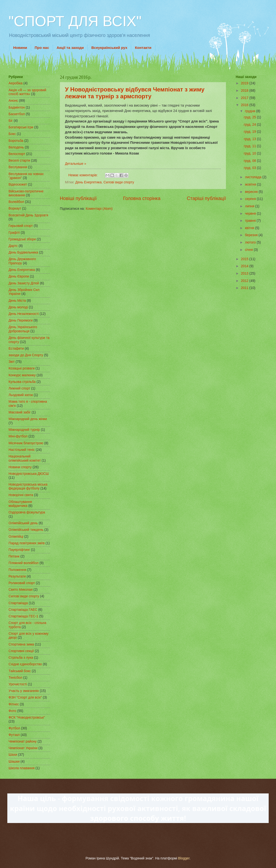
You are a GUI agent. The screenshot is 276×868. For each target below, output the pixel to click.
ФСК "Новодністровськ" (27, 718)
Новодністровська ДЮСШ (29, 474)
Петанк (14, 556)
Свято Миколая (21, 590)
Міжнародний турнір (24, 430)
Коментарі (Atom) (99, 209)
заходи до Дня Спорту (26, 355)
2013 (245, 273)
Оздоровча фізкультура (27, 512)
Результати (17, 576)
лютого (251, 242)
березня (252, 235)
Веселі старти (19, 161)
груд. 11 (250, 146)
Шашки (14, 762)
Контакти (143, 48)
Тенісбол (15, 678)
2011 (245, 288)
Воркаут (15, 208)
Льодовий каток (21, 395)
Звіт (12, 362)
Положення (17, 570)
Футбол (14, 728)
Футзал (14, 735)
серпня (251, 199)
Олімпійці (16, 537)
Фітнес (14, 704)
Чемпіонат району (23, 741)
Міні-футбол (18, 436)
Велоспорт (17, 154)
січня (249, 250)
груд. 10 (250, 153)
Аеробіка (16, 83)
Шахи (13, 755)
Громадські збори (22, 239)
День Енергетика (88, 182)
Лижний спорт (19, 388)
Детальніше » (76, 164)
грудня (251, 111)
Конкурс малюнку (22, 375)
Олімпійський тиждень (26, 530)
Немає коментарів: (84, 175)
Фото (12, 711)
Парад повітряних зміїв (27, 543)
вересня (252, 192)
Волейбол (16, 202)
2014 (245, 266)
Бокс (12, 134)
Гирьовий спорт (21, 226)
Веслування (18, 167)
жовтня (251, 184)
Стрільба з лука (21, 658)
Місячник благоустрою (26, 443)
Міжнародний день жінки (28, 419)
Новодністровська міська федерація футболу (28, 487)
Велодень (16, 147)
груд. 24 (250, 125)
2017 (245, 98)
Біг (11, 121)
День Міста (17, 301)
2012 (245, 281)
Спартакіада (18, 603)
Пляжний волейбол (24, 563)
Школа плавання (22, 768)
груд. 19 (250, 132)
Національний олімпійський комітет (25, 458)
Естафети (16, 349)
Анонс (13, 101)
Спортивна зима (21, 644)
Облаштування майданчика (20, 504)
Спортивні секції (21, 651)
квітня (250, 228)
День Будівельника (23, 252)
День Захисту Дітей (24, 283)
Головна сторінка (142, 198)
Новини (20, 48)
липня (250, 206)
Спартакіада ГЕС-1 (23, 616)
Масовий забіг (20, 412)
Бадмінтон (17, 107)
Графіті (14, 233)
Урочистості (18, 684)
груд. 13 (250, 139)
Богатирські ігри (21, 127)
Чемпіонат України (23, 748)
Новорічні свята (21, 495)
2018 (245, 91)
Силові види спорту (119, 182)
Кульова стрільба (22, 382)
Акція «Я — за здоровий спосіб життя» (27, 92)
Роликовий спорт (22, 583)
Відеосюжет (18, 184)
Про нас (42, 48)
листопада (254, 177)
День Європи (19, 276)
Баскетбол (17, 114)
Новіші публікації (78, 198)
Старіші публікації (206, 198)
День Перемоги (21, 320)
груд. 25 (250, 117)
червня (251, 214)
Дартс (13, 246)
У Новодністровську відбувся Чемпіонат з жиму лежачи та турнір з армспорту (135, 93)
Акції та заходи (70, 48)
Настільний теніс (22, 450)
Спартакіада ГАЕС (23, 610)
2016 (245, 105)
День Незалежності (24, 314)
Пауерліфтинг (19, 550)
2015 (245, 259)
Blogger (184, 858)
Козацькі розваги (22, 368)
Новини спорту (20, 467)
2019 (245, 83)
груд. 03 (250, 168)
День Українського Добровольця (23, 329)
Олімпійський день (23, 523)
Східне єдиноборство (25, 664)
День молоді (18, 307)
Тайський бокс (20, 671)
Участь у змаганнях (24, 691)
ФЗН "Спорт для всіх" (25, 697)
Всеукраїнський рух (109, 48)
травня (251, 221)
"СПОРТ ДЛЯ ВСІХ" (75, 21)
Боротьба (16, 141)
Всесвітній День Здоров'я (28, 215)
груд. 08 (250, 161)
